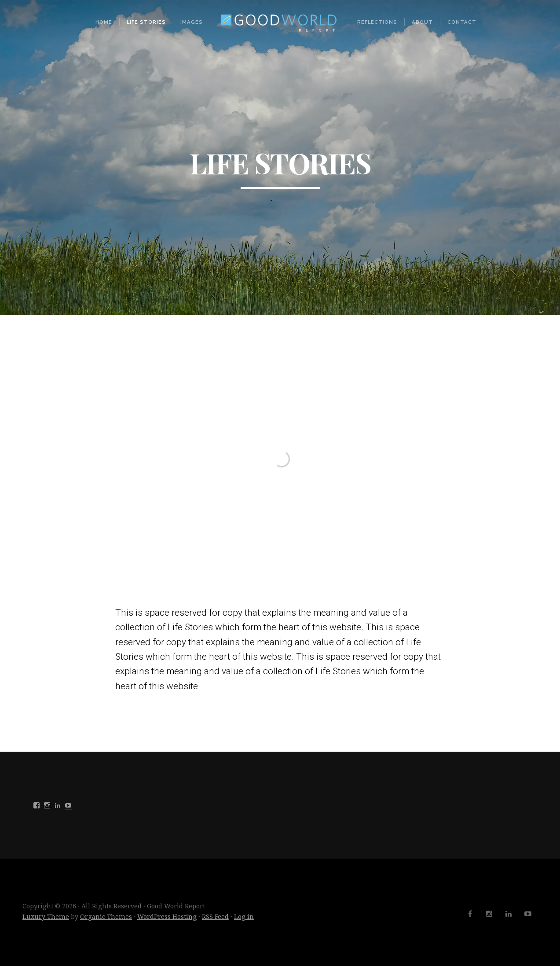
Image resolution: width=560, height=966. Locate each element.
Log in (244, 917)
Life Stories (146, 22)
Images (192, 22)
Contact (462, 22)
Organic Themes (106, 917)
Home (104, 22)
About (422, 22)
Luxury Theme (46, 917)
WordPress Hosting (167, 917)
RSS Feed (215, 917)
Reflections (377, 22)
